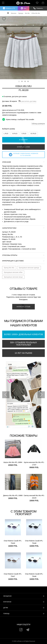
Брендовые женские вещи (13, 277)
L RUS (6, 134)
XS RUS (33, 134)
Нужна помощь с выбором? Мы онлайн (18, 119)
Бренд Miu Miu (9, 268)
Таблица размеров (38, 124)
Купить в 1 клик (23, 147)
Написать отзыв (23, 307)
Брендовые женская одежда (29, 268)
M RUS (15, 134)
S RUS (24, 134)
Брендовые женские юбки (13, 272)
